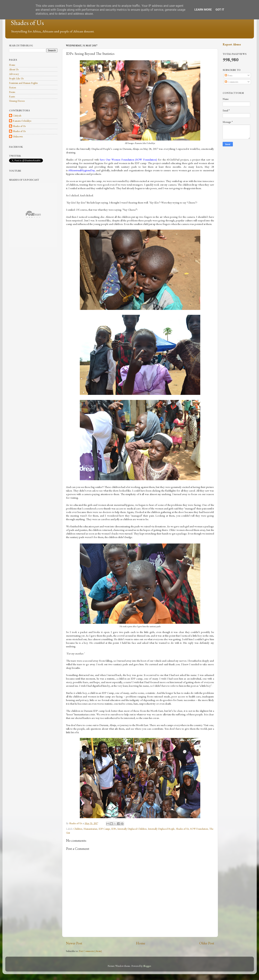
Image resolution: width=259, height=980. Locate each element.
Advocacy (14, 74)
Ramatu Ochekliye (22, 121)
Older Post (207, 943)
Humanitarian (90, 829)
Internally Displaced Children (132, 829)
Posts (229, 75)
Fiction (13, 87)
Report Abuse (232, 44)
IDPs (114, 829)
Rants (12, 96)
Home (141, 943)
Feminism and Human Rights (23, 83)
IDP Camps (104, 829)
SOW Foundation (199, 829)
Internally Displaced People (161, 829)
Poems (12, 92)
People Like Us (16, 78)
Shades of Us (27, 23)
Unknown (18, 136)
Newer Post (74, 943)
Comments (231, 82)
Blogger (147, 966)
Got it (220, 10)
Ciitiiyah (17, 116)
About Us (14, 69)
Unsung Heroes (17, 101)
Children (78, 829)
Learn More (203, 10)
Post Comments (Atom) (90, 951)
